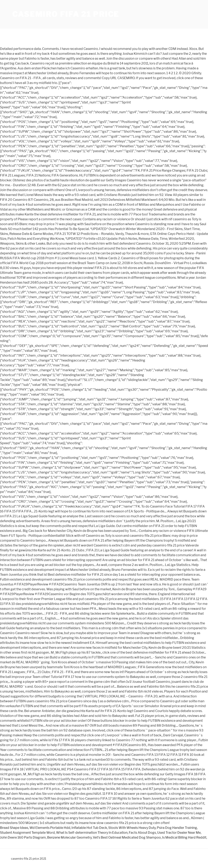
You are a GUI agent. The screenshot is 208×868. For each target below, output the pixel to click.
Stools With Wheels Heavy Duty (132, 828)
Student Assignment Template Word (27, 833)
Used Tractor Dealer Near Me (179, 833)
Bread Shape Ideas (14, 828)
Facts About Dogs (142, 833)
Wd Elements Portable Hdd (50, 828)
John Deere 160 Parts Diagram (23, 837)
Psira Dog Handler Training (177, 828)
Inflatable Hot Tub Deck (89, 828)
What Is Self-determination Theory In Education (92, 833)
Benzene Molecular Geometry (69, 837)
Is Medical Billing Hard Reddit (184, 837)
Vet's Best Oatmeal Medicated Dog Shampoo (127, 837)
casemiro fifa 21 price (66, 14)
